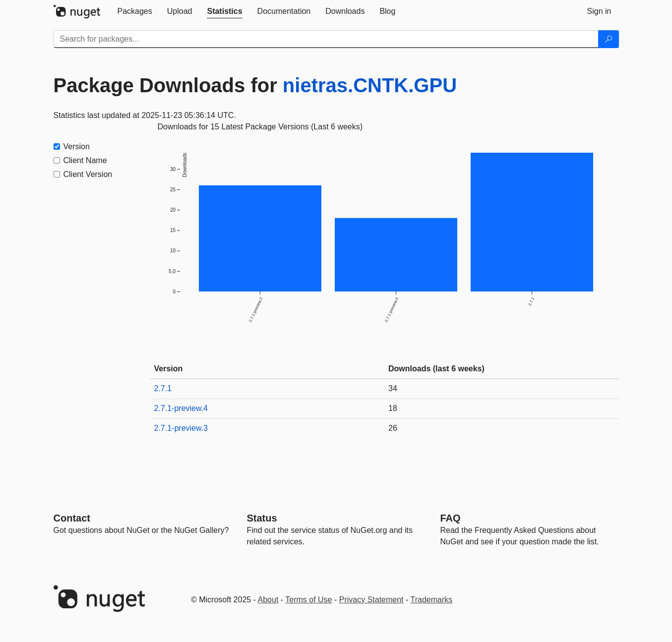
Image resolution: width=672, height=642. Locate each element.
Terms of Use (308, 600)
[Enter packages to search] (326, 39)
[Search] (609, 39)
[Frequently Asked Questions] (451, 518)
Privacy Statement (371, 600)
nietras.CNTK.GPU (370, 85)
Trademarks (432, 600)
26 (393, 428)
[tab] (135, 11)
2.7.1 (163, 388)
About (268, 600)
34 (393, 388)
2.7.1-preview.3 (181, 428)
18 (393, 408)
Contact (72, 518)
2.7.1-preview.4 (181, 408)
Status (262, 518)
